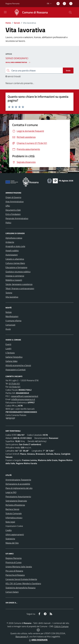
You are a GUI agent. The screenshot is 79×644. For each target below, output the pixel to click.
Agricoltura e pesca (14, 238)
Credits (9, 530)
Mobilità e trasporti (14, 280)
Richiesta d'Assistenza (15, 505)
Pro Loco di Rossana (14, 571)
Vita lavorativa (12, 297)
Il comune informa (13, 321)
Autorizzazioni (12, 255)
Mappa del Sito (12, 543)
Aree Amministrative (15, 201)
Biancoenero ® (22, 636)
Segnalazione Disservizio (16, 501)
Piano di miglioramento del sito (19, 488)
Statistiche (10, 539)
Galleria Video (11, 361)
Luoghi (8, 348)
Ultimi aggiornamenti (15, 534)
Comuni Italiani (12, 592)
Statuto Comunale (14, 513)
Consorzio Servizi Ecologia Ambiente (21, 579)
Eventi (8, 344)
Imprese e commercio (15, 276)
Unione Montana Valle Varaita (19, 567)
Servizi (17, 23)
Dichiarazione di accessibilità (18, 484)
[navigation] (5, 12)
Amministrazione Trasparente (18, 480)
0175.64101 (14, 384)
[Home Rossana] (30, 12)
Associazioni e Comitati (16, 370)
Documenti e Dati (13, 210)
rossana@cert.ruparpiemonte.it (25, 396)
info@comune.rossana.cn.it (23, 399)
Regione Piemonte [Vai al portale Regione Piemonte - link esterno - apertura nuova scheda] (13, 3)
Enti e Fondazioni (13, 214)
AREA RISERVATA (38, 640)
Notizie (9, 312)
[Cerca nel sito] (70, 12)
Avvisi (8, 329)
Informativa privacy (14, 518)
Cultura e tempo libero (15, 263)
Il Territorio (10, 353)
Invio (68, 70)
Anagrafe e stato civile (15, 246)
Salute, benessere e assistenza (19, 284)
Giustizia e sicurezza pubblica (18, 272)
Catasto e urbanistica (15, 259)
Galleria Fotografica (14, 357)
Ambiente (10, 242)
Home (8, 23)
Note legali (10, 522)
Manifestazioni (12, 316)
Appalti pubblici (12, 250)
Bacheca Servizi (12, 509)
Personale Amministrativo (17, 218)
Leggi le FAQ (11, 492)
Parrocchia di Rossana (15, 575)
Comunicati (10, 325)
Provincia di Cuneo (13, 562)
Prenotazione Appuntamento (18, 496)
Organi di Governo (13, 197)
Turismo (9, 293)
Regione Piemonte (14, 558)
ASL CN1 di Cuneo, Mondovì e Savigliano (23, 583)
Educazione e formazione (16, 267)
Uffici (8, 206)
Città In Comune (61, 626)
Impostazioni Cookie (14, 526)
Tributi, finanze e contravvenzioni (20, 288)
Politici (8, 223)
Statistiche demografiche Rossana (20, 588)
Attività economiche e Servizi (18, 365)
